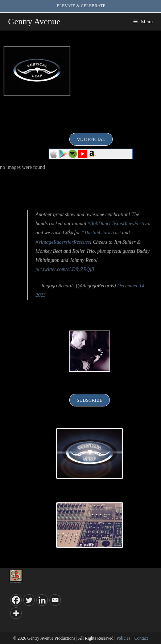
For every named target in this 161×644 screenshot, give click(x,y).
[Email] (55, 600)
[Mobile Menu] (143, 22)
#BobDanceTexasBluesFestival (119, 224)
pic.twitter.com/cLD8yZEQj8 (65, 269)
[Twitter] (29, 600)
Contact (141, 638)
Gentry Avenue (34, 21)
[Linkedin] (42, 600)
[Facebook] (16, 600)
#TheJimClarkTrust (101, 233)
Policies (123, 638)
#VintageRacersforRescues (63, 242)
